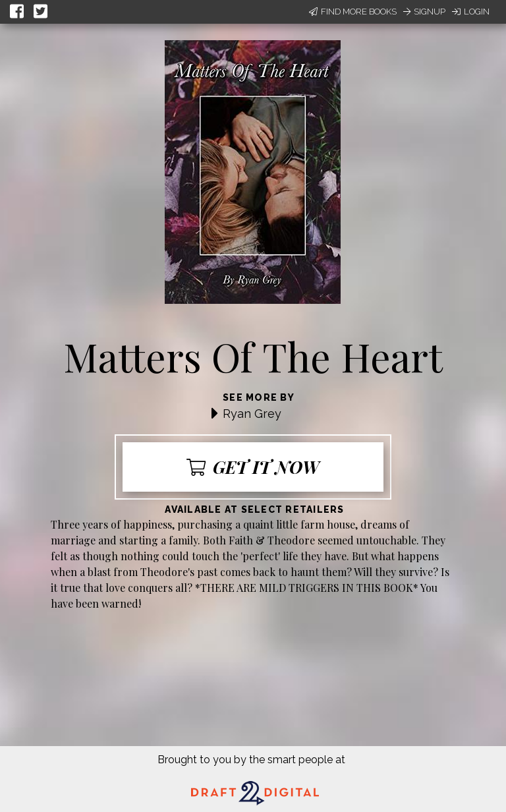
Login (471, 12)
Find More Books (353, 12)
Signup (424, 12)
